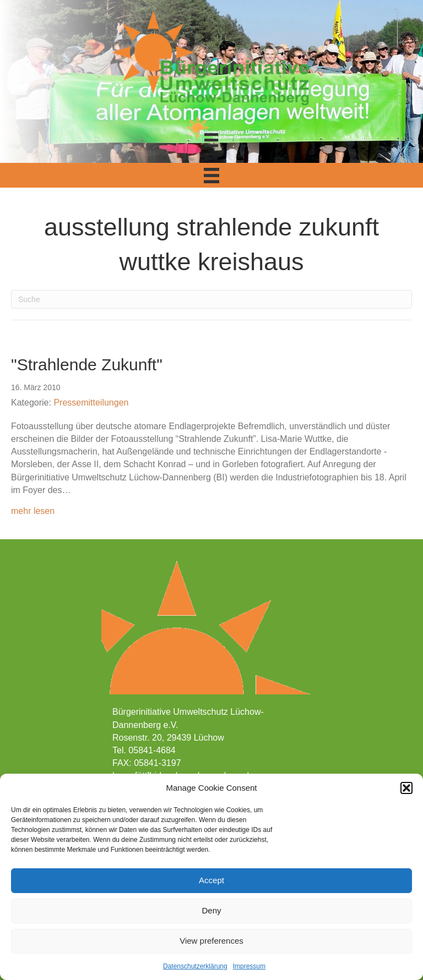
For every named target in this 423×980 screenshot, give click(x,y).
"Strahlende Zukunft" (87, 365)
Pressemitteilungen (91, 403)
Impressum (249, 966)
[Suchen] (211, 299)
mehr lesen (33, 510)
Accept (211, 880)
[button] (406, 788)
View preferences (211, 941)
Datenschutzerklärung (195, 966)
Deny (211, 910)
